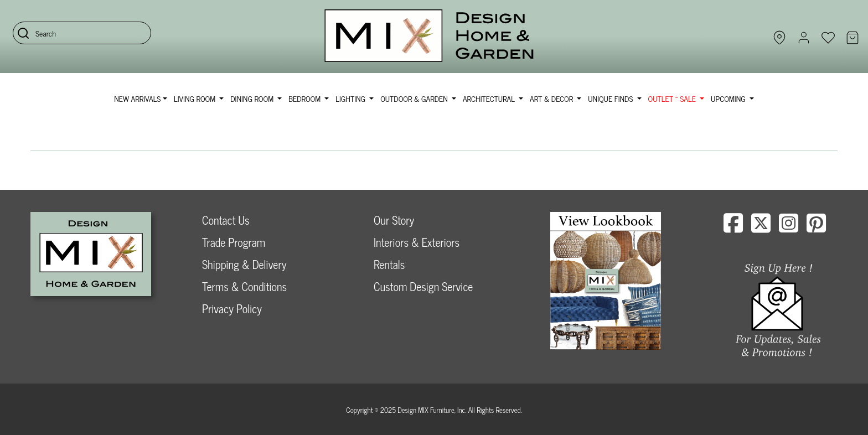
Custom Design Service (423, 286)
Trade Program (234, 242)
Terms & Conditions (244, 286)
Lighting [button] (351, 98)
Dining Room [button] (253, 98)
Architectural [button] (490, 98)
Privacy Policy (232, 309)
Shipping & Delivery (244, 264)
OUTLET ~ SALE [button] (673, 98)
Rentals (389, 264)
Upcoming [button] (729, 98)
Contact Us (226, 220)
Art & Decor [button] (552, 98)
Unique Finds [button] (611, 98)
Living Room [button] (196, 98)
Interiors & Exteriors (417, 242)
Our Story (394, 220)
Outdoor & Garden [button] (415, 98)
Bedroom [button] (306, 98)
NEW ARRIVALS (137, 98)
